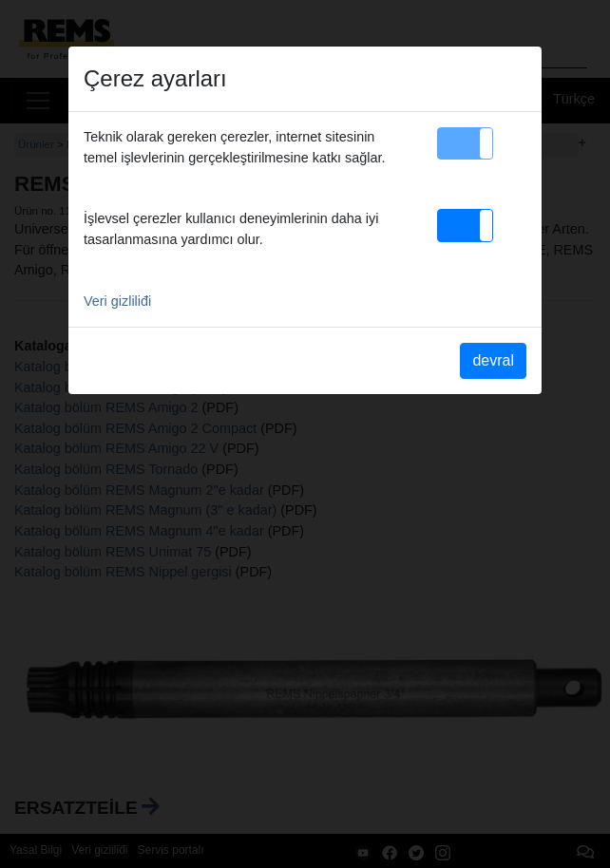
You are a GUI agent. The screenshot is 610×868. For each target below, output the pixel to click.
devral (493, 360)
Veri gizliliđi (117, 301)
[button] (465, 143)
